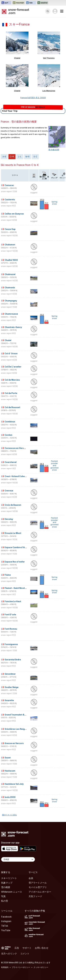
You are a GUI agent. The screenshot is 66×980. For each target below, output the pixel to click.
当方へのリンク (9, 954)
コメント (25, 954)
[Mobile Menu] (62, 11)
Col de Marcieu (12, 380)
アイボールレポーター (40, 892)
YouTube (6, 930)
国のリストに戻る (9, 815)
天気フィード (35, 896)
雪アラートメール (38, 883)
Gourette (9, 700)
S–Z (35, 157)
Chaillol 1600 (11, 260)
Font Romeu (11, 629)
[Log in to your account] (55, 11)
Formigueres (11, 644)
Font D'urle (10, 615)
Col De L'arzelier (13, 367)
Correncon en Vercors (16, 448)
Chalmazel (10, 274)
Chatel (17, 58)
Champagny (11, 301)
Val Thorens (49, 58)
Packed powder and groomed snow (54, 465)
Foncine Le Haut (13, 601)
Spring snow (54, 203)
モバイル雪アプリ (38, 887)
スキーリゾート (9, 878)
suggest (34, 192)
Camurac (9, 185)
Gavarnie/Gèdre (13, 660)
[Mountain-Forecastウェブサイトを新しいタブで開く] (19, 3)
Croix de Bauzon (13, 505)
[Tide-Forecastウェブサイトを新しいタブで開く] (31, 3)
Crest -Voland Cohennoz (17, 476)
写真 (3, 896)
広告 (17, 948)
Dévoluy (9, 519)
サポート (27, 948)
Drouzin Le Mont (13, 533)
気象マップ (7, 883)
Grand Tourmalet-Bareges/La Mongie (24, 715)
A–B (4, 157)
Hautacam (10, 771)
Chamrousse (11, 314)
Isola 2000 (10, 797)
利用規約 (5, 967)
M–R (27, 157)
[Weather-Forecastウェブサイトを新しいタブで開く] (43, 3)
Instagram (6, 921)
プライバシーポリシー (21, 967)
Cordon (8, 435)
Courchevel (11, 462)
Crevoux (9, 491)
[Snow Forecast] (15, 11)
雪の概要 (6, 887)
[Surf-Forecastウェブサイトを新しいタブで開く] (6, 3)
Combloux (10, 422)
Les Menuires (49, 91)
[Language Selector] (18, 859)
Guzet (8, 758)
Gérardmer (10, 674)
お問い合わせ (42, 948)
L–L (20, 157)
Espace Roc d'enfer (15, 562)
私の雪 (5, 901)
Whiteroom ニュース (12, 892)
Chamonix (10, 287)
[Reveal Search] (48, 11)
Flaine (8, 575)
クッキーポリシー (41, 967)
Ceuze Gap (10, 229)
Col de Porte (11, 393)
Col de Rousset (12, 407)
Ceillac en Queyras (14, 214)
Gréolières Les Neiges (16, 729)
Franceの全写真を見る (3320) (33, 98)
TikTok (5, 926)
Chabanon (10, 245)
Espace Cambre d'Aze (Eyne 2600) (22, 547)
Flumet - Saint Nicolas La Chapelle (22, 588)
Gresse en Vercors (14, 743)
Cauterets (10, 199)
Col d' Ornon (11, 353)
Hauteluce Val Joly (14, 784)
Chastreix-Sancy (13, 327)
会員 (31, 878)
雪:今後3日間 (54, 150)
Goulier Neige (11, 687)
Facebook (6, 917)
